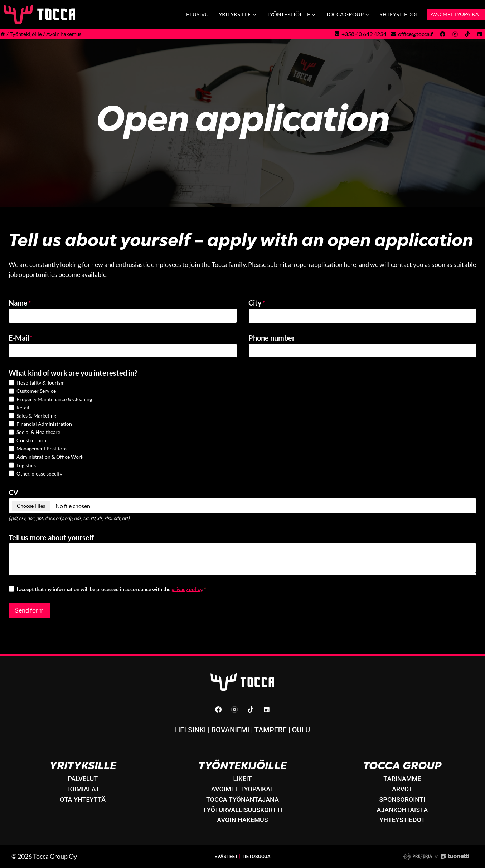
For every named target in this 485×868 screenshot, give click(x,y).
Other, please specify (39, 476)
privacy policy (187, 592)
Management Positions (42, 451)
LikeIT (242, 779)
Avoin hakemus (242, 820)
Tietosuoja (257, 856)
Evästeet (225, 856)
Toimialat (83, 789)
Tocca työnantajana (242, 799)
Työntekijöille (242, 765)
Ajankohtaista (402, 810)
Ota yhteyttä (83, 799)
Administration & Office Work (50, 460)
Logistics (26, 468)
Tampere (271, 730)
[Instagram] (455, 34)
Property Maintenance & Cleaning (54, 402)
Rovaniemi (230, 730)
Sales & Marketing (36, 418)
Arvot (402, 789)
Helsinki (191, 730)
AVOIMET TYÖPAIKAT (456, 14)
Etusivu (197, 14)
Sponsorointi (402, 799)
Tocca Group (402, 765)
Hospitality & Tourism (41, 385)
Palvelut (83, 779)
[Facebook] (443, 34)
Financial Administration (44, 426)
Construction (31, 443)
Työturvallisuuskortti (243, 810)
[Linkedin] (480, 34)
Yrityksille (83, 765)
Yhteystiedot (399, 14)
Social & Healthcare (38, 435)
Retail (23, 410)
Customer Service (36, 393)
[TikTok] (467, 34)
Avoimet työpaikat (243, 789)
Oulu (301, 730)
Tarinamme (402, 779)
